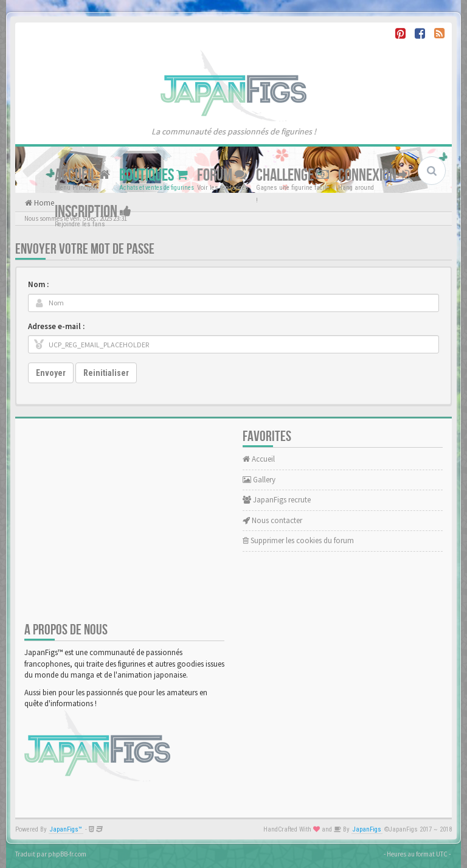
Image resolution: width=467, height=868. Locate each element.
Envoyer (51, 373)
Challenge (292, 175)
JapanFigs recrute (277, 500)
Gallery (259, 480)
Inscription (93, 212)
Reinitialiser (106, 373)
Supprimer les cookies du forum (298, 540)
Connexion (374, 175)
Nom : (38, 284)
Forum (222, 175)
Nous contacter (272, 520)
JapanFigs (367, 829)
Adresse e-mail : (56, 326)
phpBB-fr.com (67, 854)
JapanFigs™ (66, 829)
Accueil (82, 175)
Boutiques (154, 175)
